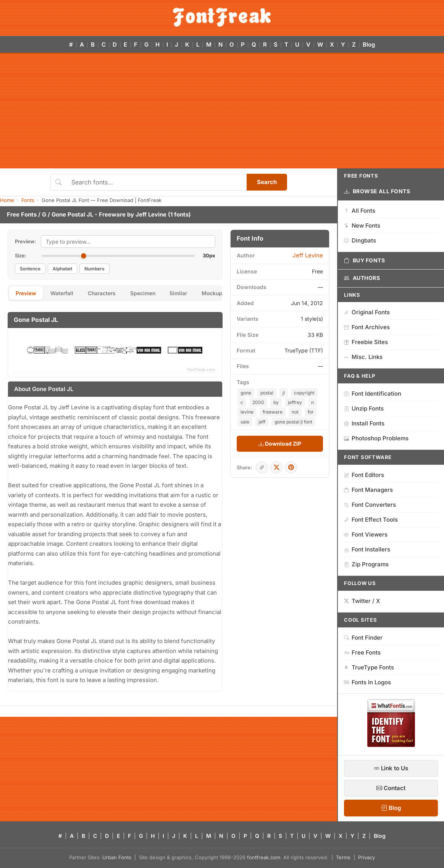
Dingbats (360, 240)
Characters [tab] (105, 293)
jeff (262, 422)
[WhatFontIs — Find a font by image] (391, 745)
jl (284, 393)
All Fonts (360, 211)
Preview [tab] (27, 293)
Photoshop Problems (376, 438)
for (311, 412)
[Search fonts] (156, 182)
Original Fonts (367, 312)
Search (267, 182)
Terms (343, 857)
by (276, 402)
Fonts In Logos (367, 682)
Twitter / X (362, 601)
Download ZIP (280, 444)
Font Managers (368, 490)
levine (247, 412)
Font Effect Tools (371, 520)
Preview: (25, 241)
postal (267, 393)
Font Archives (367, 327)
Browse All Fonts (377, 191)
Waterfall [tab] (64, 293)
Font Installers (367, 549)
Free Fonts (22, 214)
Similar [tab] (186, 293)
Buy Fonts (365, 260)
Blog (369, 44)
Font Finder (363, 638)
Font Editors (364, 475)
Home (7, 200)
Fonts (28, 200)
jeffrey (295, 402)
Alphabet (62, 269)
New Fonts (362, 225)
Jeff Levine (151, 214)
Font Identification (373, 394)
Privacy (367, 857)
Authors (362, 278)
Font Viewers (366, 534)
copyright (304, 393)
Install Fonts (364, 423)
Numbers (94, 269)
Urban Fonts (117, 857)
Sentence (30, 269)
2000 (258, 402)
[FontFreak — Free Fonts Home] (222, 17)
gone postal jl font (293, 422)
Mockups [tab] (222, 293)
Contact (391, 788)
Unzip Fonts (364, 408)
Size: (21, 255)
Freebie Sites (366, 342)
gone (246, 393)
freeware (273, 412)
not (295, 412)
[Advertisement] (222, 111)
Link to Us (391, 768)
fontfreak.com (264, 857)
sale (245, 422)
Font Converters (370, 505)
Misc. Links (363, 357)
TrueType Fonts (369, 667)
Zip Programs (366, 564)
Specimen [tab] (148, 293)
